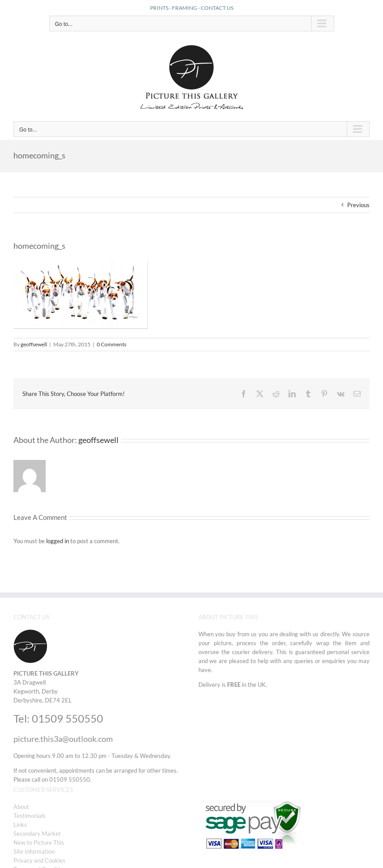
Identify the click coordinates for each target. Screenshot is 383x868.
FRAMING (185, 8)
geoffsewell (34, 344)
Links (20, 825)
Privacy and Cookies (39, 860)
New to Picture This (39, 842)
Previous (358, 205)
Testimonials (30, 816)
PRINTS (159, 8)
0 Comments (112, 344)
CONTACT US (217, 8)
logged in (58, 541)
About (21, 807)
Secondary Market (37, 834)
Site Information (34, 851)
